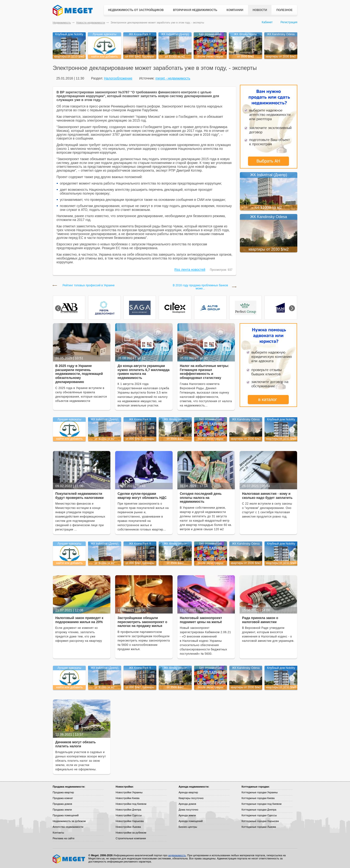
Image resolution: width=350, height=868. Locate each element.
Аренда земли (187, 815)
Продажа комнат (63, 798)
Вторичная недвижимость (195, 10)
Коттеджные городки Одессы (259, 815)
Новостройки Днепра (128, 810)
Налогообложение (118, 78)
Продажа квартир (63, 792)
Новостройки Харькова (130, 821)
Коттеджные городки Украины (260, 792)
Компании (235, 10)
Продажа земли (62, 810)
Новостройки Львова (128, 827)
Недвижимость (62, 23)
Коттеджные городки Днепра (259, 810)
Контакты (58, 833)
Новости (260, 10)
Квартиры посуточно (191, 798)
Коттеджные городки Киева (258, 798)
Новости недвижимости (91, 23)
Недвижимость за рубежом (69, 821)
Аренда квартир (188, 792)
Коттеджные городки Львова (259, 827)
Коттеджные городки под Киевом (262, 804)
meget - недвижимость (173, 78)
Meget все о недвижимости (69, 859)
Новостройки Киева (127, 798)
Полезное (284, 10)
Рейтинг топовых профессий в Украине (88, 285)
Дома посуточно (188, 810)
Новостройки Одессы (129, 815)
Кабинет (267, 22)
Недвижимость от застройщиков (136, 10)
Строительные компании (131, 838)
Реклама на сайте (64, 838)
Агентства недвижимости (68, 827)
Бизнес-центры (188, 827)
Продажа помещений (66, 815)
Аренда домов (187, 804)
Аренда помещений (191, 821)
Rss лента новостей (190, 270)
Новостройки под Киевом (131, 804)
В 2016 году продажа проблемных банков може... (200, 287)
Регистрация (289, 22)
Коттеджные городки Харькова (260, 821)
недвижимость (177, 855)
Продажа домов (62, 804)
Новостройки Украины (129, 792)
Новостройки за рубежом (131, 833)
